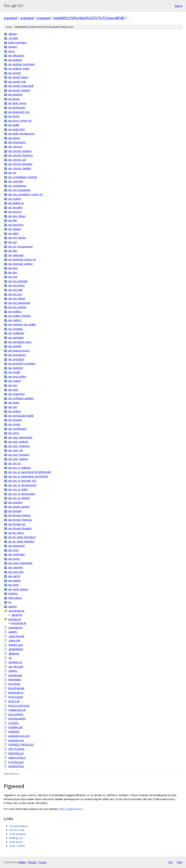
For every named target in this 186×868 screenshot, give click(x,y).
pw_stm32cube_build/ (21, 416)
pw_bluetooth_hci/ (19, 112)
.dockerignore (16, 611)
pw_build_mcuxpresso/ (22, 133)
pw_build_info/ (17, 129)
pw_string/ (14, 424)
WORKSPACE (16, 766)
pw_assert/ (15, 73)
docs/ (12, 51)
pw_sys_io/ (15, 463)
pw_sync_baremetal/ (20, 437)
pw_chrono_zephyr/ (20, 168)
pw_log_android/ (18, 281)
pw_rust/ (13, 390)
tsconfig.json (16, 762)
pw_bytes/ (14, 138)
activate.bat (15, 675)
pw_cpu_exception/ (20, 190)
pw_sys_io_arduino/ (20, 468)
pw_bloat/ (14, 99)
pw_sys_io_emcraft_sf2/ (22, 481)
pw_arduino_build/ (19, 68)
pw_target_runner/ (19, 507)
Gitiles (22, 862)
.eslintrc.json (16, 645)
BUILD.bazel (16, 697)
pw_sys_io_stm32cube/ (22, 494)
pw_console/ (16, 181)
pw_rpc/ (13, 385)
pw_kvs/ (13, 268)
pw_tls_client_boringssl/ (22, 537)
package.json (16, 740)
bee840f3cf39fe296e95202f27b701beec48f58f (89, 18)
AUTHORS (14, 684)
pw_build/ (14, 125)
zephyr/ (13, 606)
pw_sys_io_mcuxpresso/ (22, 485)
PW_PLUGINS (16, 749)
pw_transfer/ (16, 567)
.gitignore (17, 615)
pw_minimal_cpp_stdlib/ (22, 324)
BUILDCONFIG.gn (19, 706)
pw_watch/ (15, 580)
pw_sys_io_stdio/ (18, 489)
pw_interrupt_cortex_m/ (22, 259)
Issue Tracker (17, 846)
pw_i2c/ (13, 242)
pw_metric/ (15, 320)
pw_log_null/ (15, 290)
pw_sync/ (14, 433)
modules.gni (15, 727)
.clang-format (16, 636)
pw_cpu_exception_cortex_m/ (26, 194)
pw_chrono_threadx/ (20, 164)
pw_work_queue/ (18, 589)
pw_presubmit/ (17, 355)
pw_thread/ (15, 511)
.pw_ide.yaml (16, 667)
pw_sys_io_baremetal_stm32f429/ (28, 476)
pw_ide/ (13, 251)
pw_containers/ (17, 186)
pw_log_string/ (17, 298)
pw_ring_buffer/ (17, 377)
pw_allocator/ (16, 55)
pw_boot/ (14, 116)
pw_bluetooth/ (17, 108)
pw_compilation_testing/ (23, 177)
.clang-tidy (14, 640)
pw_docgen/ (15, 207)
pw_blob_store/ (17, 103)
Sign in (178, 6)
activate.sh (15, 619)
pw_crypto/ (15, 199)
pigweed (10, 18)
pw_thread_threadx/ (20, 528)
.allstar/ (13, 34)
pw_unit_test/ (16, 572)
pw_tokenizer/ (17, 546)
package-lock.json (19, 736)
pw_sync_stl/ (16, 450)
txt (171, 862)
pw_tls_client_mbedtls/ (21, 541)
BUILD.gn (14, 701)
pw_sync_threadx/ (19, 455)
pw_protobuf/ (16, 359)
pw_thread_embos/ (20, 515)
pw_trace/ (14, 559)
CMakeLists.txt (17, 710)
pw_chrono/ (15, 147)
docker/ (13, 47)
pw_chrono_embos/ (20, 151)
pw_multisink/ (16, 333)
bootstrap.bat (16, 688)
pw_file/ (13, 220)
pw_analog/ (15, 60)
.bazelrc (13, 632)
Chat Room (16, 842)
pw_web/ (14, 585)
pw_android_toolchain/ (22, 64)
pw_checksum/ (17, 142)
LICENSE (13, 723)
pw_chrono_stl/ (17, 160)
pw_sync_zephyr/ (18, 459)
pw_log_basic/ (16, 285)
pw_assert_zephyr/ (19, 90)
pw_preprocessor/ (19, 351)
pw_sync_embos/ (18, 442)
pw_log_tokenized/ (19, 303)
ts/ (10, 602)
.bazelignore (15, 627)
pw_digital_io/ (16, 203)
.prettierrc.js (15, 662)
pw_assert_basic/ (18, 77)
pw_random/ (16, 368)
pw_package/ (16, 337)
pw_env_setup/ (17, 216)
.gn (10, 658)
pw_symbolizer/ (17, 429)
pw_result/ (14, 372)
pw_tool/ (13, 550)
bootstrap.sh (19, 623)
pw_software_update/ (21, 398)
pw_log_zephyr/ (17, 307)
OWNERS (14, 732)
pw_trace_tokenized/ (20, 563)
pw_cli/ (12, 173)
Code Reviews (18, 834)
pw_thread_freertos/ (20, 520)
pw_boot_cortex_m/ (20, 121)
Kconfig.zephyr (17, 718)
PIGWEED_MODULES (21, 744)
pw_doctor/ (15, 212)
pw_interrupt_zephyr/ (21, 264)
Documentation (19, 826)
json (179, 862)
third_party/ (15, 598)
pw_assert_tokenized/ (21, 86)
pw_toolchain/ (17, 554)
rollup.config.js (17, 758)
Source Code (17, 830)
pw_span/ (14, 402)
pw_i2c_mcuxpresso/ (21, 246)
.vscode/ (13, 38)
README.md (16, 753)
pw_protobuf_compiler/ (22, 363)
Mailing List (16, 838)
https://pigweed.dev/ (71, 809)
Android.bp (15, 679)
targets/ (13, 593)
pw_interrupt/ (16, 255)
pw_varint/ (14, 576)
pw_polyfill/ (15, 346)
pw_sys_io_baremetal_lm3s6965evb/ (30, 472)
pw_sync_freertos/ (19, 446)
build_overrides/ (18, 42)
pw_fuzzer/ (15, 229)
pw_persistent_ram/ (20, 342)
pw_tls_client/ (16, 533)
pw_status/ (15, 411)
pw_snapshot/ (17, 394)
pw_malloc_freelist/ (20, 316)
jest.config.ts (16, 714)
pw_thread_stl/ (17, 524)
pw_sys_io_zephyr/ (19, 498)
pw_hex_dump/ (17, 238)
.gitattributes (16, 649)
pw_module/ (16, 329)
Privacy (32, 862)
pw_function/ (16, 225)
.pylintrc (13, 671)
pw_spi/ (13, 407)
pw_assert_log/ (17, 82)
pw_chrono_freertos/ (21, 155)
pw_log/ (13, 277)
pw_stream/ (15, 420)
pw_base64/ (15, 94)
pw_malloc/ (15, 311)
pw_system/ (15, 502)
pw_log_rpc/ (15, 294)
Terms (43, 862)
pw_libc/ (13, 272)
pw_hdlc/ (13, 233)
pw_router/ (15, 381)
